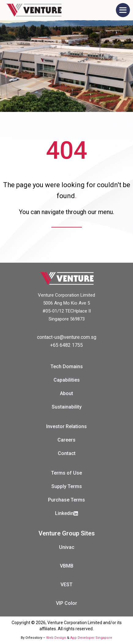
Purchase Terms (66, 500)
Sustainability (67, 407)
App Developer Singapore (91, 638)
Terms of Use (66, 473)
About (66, 393)
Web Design (56, 638)
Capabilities (67, 380)
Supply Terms (67, 486)
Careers (66, 440)
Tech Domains (67, 366)
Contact (67, 453)
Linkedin (66, 513)
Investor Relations (66, 426)
